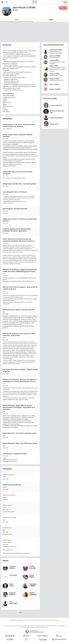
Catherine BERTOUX (56, 105)
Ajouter (64, 8)
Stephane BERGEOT (13, 594)
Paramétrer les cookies (51, 626)
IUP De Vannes (7, 505)
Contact (15, 626)
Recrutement (26, 626)
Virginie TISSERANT (33, 594)
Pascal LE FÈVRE (54, 60)
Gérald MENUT (32, 576)
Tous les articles (25, 627)
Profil (17, 20)
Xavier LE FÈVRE (54, 79)
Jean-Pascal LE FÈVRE (56, 50)
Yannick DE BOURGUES (57, 118)
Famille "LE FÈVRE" (55, 89)
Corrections (33, 627)
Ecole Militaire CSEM (9, 517)
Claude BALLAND (33, 567)
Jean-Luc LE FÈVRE (55, 56)
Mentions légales (61, 626)
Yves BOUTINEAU (13, 603)
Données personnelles (39, 626)
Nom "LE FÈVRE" (54, 84)
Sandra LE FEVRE (54, 74)
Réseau (51, 20)
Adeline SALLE (54, 124)
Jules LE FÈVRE (54, 66)
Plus (20, 612)
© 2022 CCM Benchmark (42, 627)
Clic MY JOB (13, 575)
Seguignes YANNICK (33, 585)
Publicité (20, 626)
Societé (31, 626)
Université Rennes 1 (9, 495)
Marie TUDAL (12, 585)
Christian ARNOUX (12, 567)
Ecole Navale (7, 528)
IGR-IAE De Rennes (9, 475)
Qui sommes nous (8, 626)
